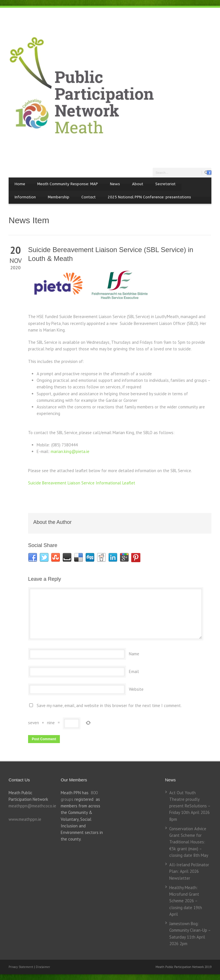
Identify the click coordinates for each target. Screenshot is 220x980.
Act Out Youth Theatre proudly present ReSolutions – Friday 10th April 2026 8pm (190, 806)
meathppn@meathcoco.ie (32, 806)
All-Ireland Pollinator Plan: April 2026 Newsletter (189, 871)
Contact (89, 197)
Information (25, 197)
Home (20, 184)
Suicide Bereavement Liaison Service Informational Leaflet (82, 483)
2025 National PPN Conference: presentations (149, 197)
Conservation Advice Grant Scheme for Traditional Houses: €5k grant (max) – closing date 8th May (189, 842)
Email (134, 671)
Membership (59, 197)
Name (134, 654)
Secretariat (165, 184)
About (138, 184)
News (115, 184)
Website (136, 689)
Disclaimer (43, 967)
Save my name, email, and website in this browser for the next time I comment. (109, 705)
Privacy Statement (21, 967)
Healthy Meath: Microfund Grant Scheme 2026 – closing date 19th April (186, 901)
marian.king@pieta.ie (70, 451)
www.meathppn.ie (25, 819)
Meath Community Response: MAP (68, 184)
